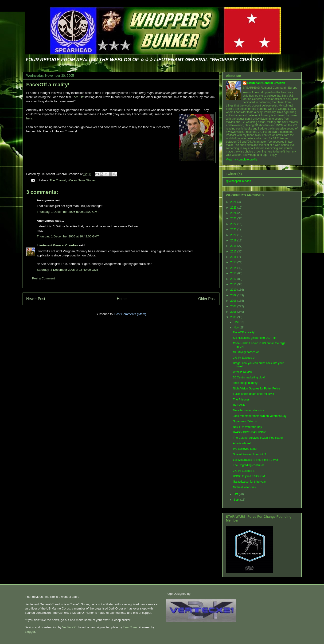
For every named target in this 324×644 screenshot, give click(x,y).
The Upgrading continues (249, 465)
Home (122, 299)
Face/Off (78, 97)
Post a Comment (44, 278)
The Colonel (58, 180)
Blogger (30, 632)
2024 (234, 213)
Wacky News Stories (82, 180)
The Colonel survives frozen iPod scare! (258, 438)
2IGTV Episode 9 (244, 358)
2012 (234, 279)
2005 (234, 317)
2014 (234, 268)
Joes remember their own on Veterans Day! (260, 416)
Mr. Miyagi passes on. (246, 352)
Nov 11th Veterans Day (247, 427)
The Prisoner (241, 400)
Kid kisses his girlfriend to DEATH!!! (255, 338)
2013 (234, 273)
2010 (234, 290)
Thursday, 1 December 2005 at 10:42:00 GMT (68, 236)
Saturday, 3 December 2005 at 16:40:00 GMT (68, 270)
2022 (234, 224)
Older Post (207, 299)
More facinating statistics (248, 410)
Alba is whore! (242, 443)
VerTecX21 (70, 627)
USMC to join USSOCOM (249, 476)
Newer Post (36, 299)
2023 (234, 218)
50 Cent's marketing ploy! (249, 377)
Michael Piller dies (244, 487)
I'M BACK (239, 405)
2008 (234, 301)
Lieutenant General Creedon (57, 245)
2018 (234, 246)
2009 (234, 295)
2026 (234, 202)
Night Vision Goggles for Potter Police (256, 389)
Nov (236, 328)
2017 (234, 252)
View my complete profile (242, 160)
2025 (234, 208)
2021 (234, 229)
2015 (234, 262)
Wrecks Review (242, 372)
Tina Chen (130, 627)
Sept (237, 500)
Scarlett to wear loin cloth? (249, 454)
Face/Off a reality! (48, 85)
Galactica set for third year (249, 482)
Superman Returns (245, 421)
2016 (234, 257)
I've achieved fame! (245, 449)
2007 (234, 306)
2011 (234, 284)
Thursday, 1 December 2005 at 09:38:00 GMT (68, 212)
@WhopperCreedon (239, 181)
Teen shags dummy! (245, 383)
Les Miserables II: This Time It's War (255, 460)
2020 (234, 235)
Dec (236, 322)
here (29, 118)
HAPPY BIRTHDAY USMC (250, 432)
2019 (234, 240)
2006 (234, 312)
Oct (236, 494)
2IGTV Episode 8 (244, 471)
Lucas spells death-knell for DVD (253, 394)
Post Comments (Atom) (130, 314)
